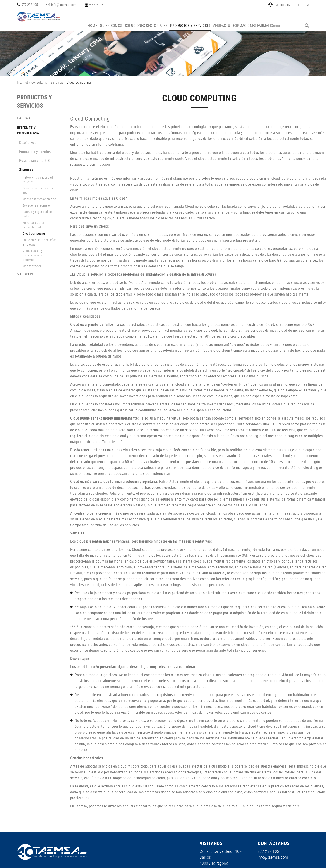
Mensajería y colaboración (39, 199)
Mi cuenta (279, 5)
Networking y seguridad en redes (38, 180)
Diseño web (28, 143)
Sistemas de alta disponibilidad (33, 225)
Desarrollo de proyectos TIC (38, 190)
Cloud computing (34, 233)
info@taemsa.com (64, 5)
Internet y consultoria (32, 82)
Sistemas (57, 82)
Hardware (26, 118)
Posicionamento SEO (35, 160)
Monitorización (32, 266)
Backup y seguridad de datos (37, 214)
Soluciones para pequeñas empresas (40, 242)
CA (307, 5)
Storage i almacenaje (36, 205)
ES (300, 5)
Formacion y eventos (35, 152)
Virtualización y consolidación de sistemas (34, 255)
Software (25, 274)
